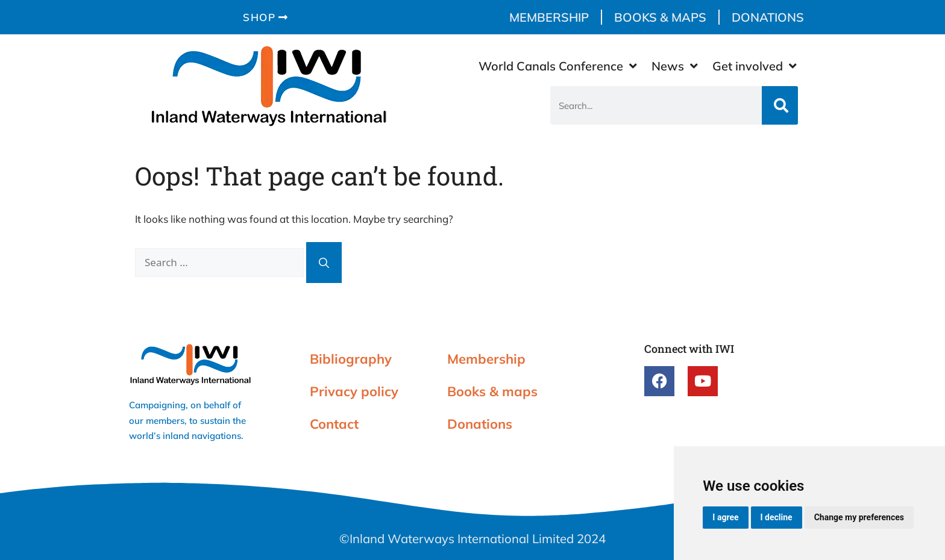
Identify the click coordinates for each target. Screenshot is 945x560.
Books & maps (660, 17)
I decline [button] (777, 517)
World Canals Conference (558, 66)
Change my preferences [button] (859, 517)
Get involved (755, 66)
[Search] (780, 105)
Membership (549, 17)
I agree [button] (725, 517)
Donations (768, 17)
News (675, 66)
